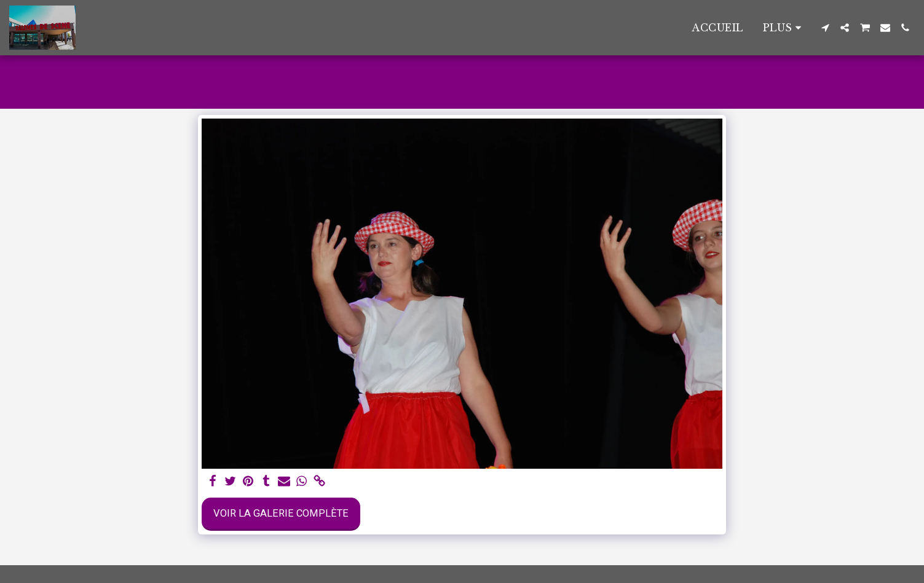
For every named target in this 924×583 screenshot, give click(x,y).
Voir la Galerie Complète (281, 513)
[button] (825, 28)
